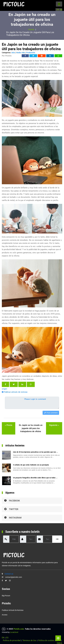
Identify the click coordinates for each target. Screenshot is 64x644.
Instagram (13, 518)
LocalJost (14, 632)
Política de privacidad (12, 640)
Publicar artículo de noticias (15, 392)
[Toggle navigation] (59, 4)
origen (4, 389)
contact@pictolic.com (14, 577)
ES (61, 10)
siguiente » (54, 425)
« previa (9, 425)
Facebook (12, 501)
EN (58, 10)
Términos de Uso (29, 640)
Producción (31, 53)
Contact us (9, 574)
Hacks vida (21, 53)
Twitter (11, 509)
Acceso (5, 615)
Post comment (51, 413)
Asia (13, 53)
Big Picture (6, 596)
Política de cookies (46, 640)
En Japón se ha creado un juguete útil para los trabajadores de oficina (31, 428)
